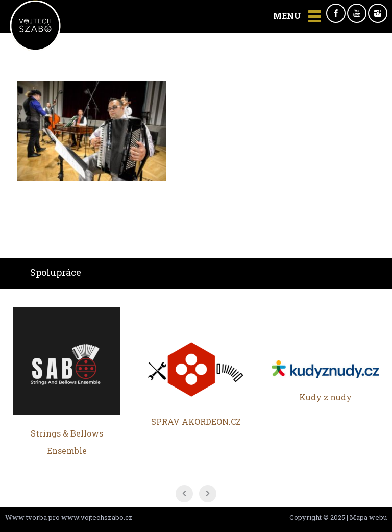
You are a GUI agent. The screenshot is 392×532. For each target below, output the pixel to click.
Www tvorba (26, 517)
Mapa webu (368, 517)
